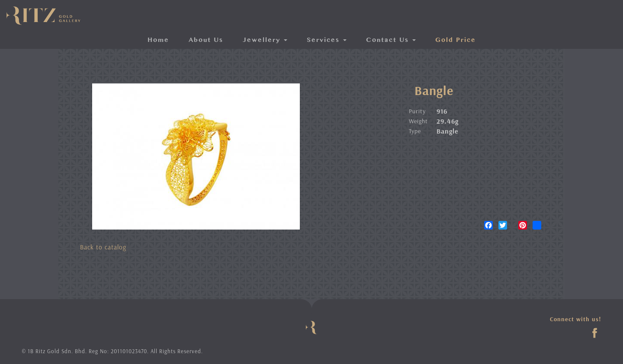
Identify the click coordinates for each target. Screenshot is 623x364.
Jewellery (265, 40)
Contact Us (391, 40)
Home (158, 40)
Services (327, 40)
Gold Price (456, 40)
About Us (206, 40)
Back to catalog (103, 247)
